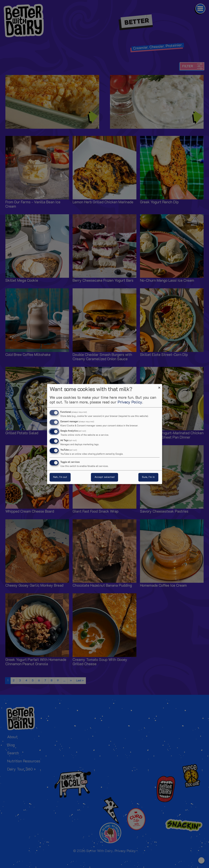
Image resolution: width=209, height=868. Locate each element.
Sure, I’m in (148, 477)
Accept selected (104, 477)
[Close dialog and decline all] (159, 386)
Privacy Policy (130, 402)
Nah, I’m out (60, 477)
